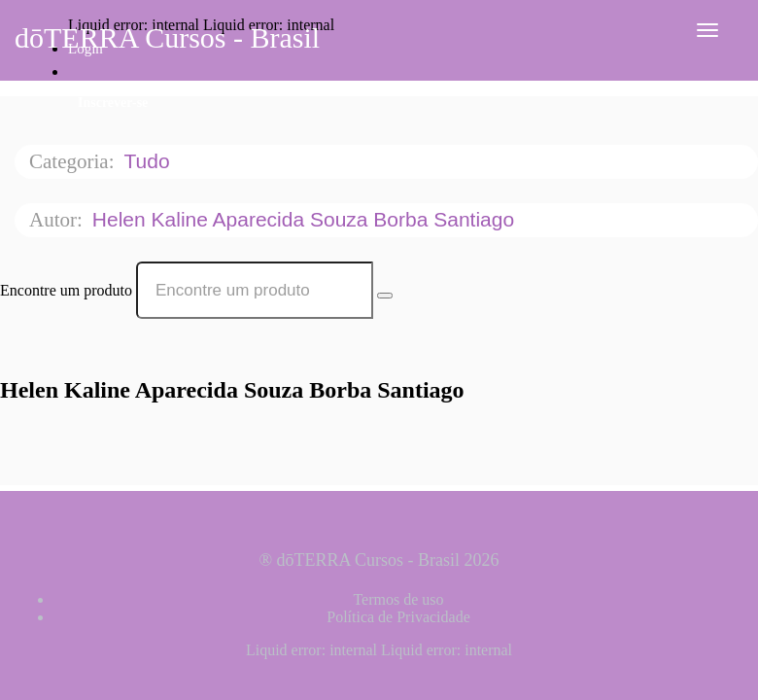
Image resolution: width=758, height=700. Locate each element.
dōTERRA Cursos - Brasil (167, 37)
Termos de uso (398, 599)
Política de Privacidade (398, 617)
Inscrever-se (113, 103)
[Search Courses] (385, 296)
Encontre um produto (66, 290)
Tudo (149, 161)
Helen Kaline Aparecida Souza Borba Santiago (306, 219)
